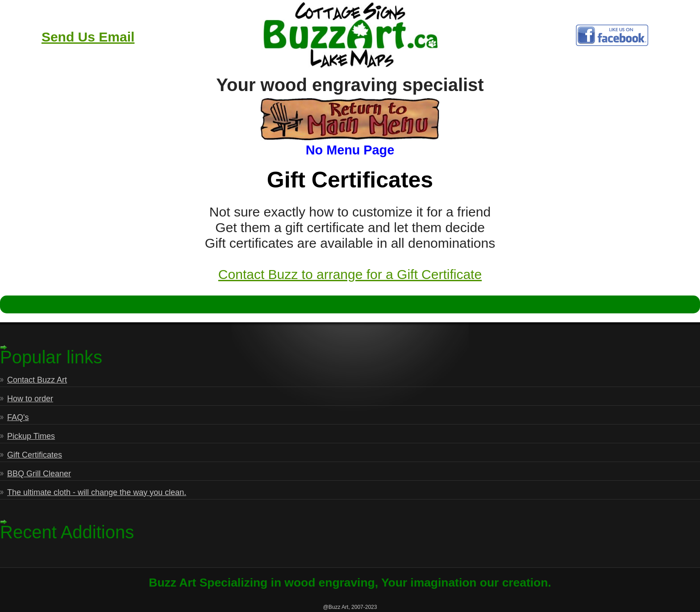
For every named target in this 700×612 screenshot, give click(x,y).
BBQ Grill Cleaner (39, 474)
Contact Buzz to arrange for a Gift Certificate (350, 274)
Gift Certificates (35, 455)
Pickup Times (31, 436)
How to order (30, 399)
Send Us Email (88, 37)
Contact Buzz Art (37, 380)
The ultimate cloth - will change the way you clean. (97, 492)
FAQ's (18, 417)
